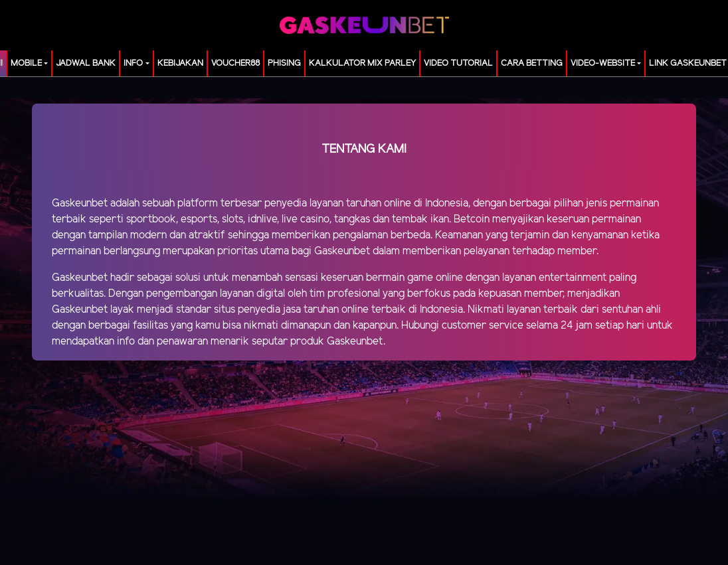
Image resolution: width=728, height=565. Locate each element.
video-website (603, 63)
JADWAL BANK (86, 63)
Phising (284, 63)
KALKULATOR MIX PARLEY (362, 63)
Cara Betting (532, 63)
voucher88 (235, 63)
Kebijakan (180, 63)
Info (133, 63)
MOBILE (26, 63)
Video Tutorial (458, 63)
